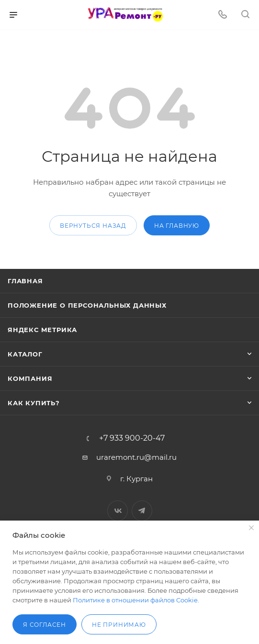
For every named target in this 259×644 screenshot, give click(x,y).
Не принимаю (119, 625)
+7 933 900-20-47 (132, 438)
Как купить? (34, 403)
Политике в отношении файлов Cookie (135, 600)
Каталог (25, 354)
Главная (25, 281)
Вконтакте (118, 511)
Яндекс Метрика (42, 330)
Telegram (142, 511)
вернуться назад (93, 226)
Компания (30, 378)
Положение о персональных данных (87, 305)
